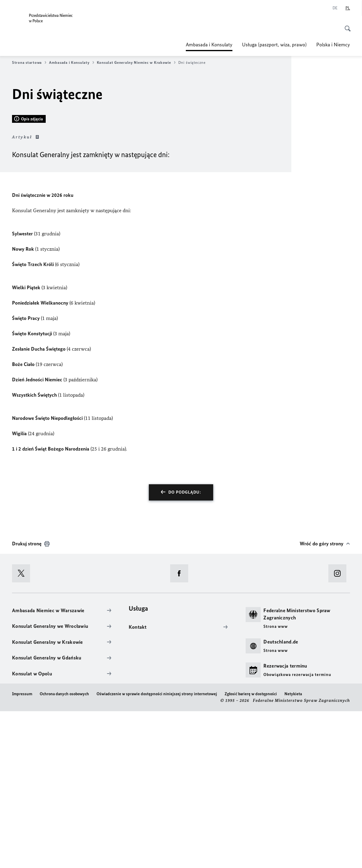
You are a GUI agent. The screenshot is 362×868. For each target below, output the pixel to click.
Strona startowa (29, 63)
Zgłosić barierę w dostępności (251, 851)
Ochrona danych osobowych (64, 851)
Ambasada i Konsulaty (209, 45)
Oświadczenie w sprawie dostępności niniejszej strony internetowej (157, 851)
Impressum (22, 851)
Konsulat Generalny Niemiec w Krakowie (136, 63)
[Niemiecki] (335, 8)
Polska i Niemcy (333, 45)
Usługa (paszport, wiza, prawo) (274, 45)
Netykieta (293, 851)
